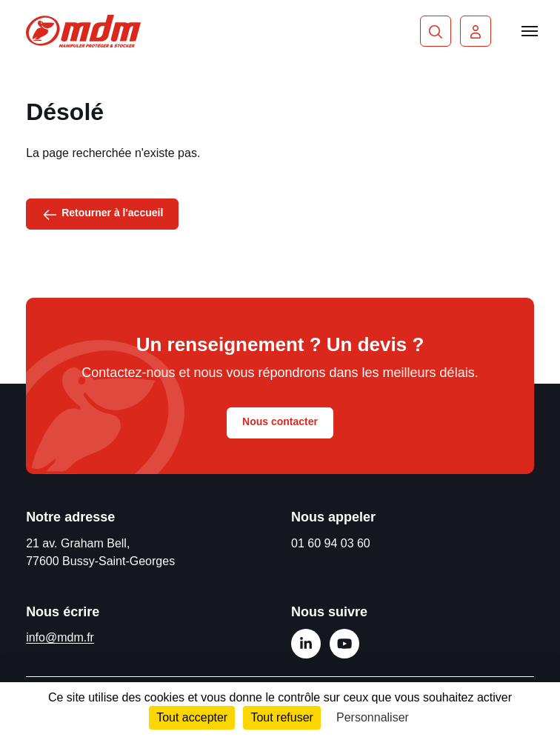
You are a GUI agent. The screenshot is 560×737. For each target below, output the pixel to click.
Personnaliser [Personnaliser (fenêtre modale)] (373, 717)
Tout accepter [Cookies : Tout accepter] (192, 717)
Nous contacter (280, 421)
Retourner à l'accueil (102, 213)
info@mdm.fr (60, 637)
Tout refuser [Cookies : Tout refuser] (281, 717)
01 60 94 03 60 (331, 543)
